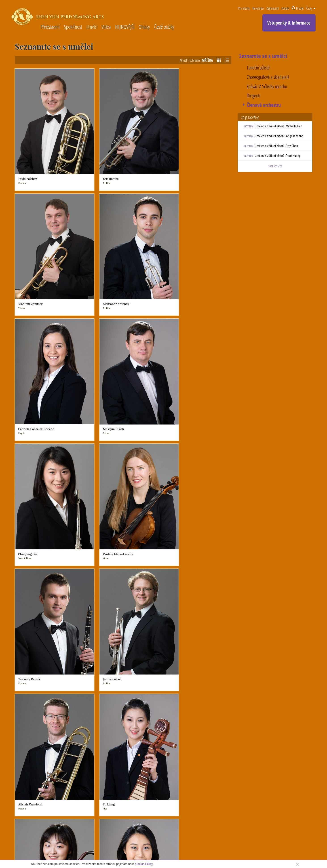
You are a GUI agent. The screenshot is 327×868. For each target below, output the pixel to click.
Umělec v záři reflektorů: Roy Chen (276, 146)
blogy (159, 692)
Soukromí (274, 851)
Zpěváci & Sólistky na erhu (267, 87)
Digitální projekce (199, 702)
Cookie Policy (144, 864)
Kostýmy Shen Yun (199, 697)
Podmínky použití (257, 851)
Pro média (244, 8)
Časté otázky (164, 27)
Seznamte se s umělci (97, 717)
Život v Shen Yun (93, 696)
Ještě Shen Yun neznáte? (99, 681)
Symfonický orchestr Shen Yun (99, 689)
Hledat (298, 8)
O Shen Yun (92, 675)
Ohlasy (144, 27)
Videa (106, 27)
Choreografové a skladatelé (268, 77)
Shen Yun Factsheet (95, 702)
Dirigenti (253, 96)
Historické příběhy (199, 713)
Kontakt (285, 8)
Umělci (92, 27)
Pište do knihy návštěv (216, 748)
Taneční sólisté (258, 68)
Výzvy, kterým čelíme (96, 707)
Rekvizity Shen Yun (199, 708)
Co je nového (164, 681)
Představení (50, 27)
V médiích (130, 702)
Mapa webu (288, 851)
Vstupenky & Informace (289, 23)
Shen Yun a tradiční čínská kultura (209, 718)
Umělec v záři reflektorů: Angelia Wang (279, 136)
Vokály (192, 692)
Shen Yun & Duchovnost (98, 712)
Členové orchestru (264, 105)
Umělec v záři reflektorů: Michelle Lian (278, 126)
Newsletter (258, 8)
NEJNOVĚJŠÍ (125, 27)
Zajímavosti (273, 8)
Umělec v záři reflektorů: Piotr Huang (278, 156)
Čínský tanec (196, 681)
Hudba (192, 687)
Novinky (163, 675)
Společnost (73, 27)
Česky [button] (311, 8)
